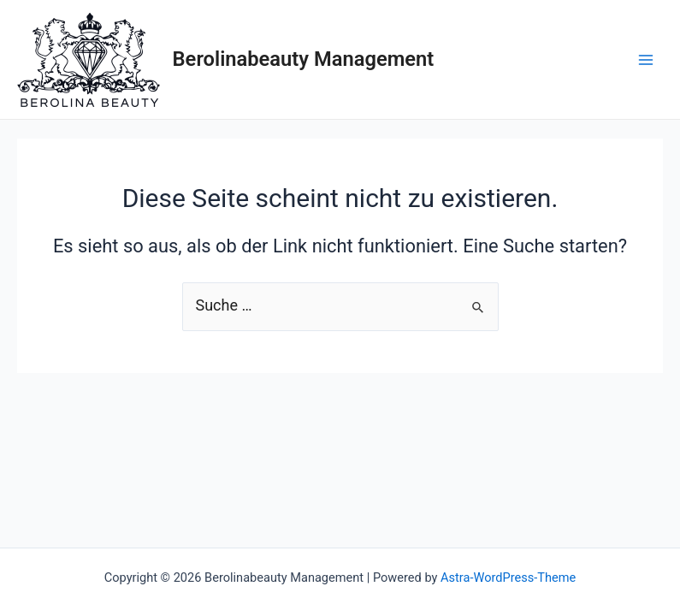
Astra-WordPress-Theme (508, 577)
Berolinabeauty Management (304, 59)
